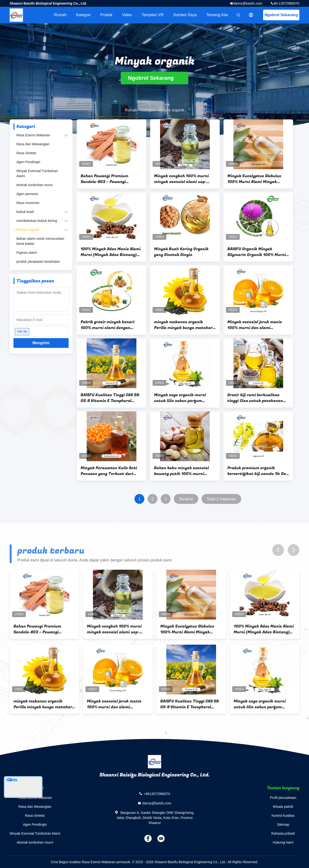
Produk (106, 15)
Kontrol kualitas (283, 816)
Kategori (84, 15)
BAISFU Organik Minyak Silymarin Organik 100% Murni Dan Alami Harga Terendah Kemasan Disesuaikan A (257, 252)
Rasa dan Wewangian (33, 144)
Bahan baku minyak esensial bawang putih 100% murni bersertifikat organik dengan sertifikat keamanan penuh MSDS (182, 471)
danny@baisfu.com (248, 3)
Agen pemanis (27, 194)
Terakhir (186, 499)
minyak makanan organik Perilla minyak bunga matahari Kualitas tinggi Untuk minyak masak (184, 325)
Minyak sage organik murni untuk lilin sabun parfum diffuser (180, 398)
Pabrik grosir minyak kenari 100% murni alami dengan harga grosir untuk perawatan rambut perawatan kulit (110, 325)
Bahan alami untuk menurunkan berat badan (40, 241)
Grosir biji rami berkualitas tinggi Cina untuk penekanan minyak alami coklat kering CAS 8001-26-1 (258, 398)
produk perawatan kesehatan (38, 262)
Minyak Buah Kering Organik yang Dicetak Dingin (181, 252)
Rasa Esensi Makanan (33, 135)
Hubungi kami (283, 842)
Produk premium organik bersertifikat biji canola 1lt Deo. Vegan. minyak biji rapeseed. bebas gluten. (258, 471)
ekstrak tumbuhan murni (35, 185)
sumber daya (185, 15)
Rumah (60, 15)
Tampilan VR (153, 15)
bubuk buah (25, 212)
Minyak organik (28, 230)
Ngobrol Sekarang (281, 15)
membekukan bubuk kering (37, 221)
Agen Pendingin (28, 162)
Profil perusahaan (283, 798)
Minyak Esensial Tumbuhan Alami (37, 173)
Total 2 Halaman (221, 499)
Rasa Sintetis (26, 153)
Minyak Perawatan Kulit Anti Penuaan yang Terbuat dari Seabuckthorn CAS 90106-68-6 (110, 471)
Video (127, 15)
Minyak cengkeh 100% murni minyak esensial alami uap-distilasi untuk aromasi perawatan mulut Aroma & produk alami (181, 179)
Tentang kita (217, 15)
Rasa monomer (28, 203)
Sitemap (283, 824)
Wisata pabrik (283, 807)
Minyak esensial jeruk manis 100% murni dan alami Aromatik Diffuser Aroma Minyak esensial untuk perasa (256, 325)
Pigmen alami (27, 253)
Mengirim (41, 343)
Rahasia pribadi (283, 833)
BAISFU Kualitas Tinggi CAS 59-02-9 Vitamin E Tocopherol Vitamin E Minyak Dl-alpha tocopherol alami (111, 398)
